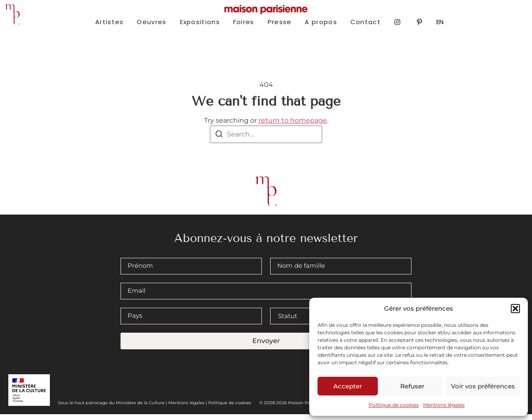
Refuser (412, 386)
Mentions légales (444, 405)
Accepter (348, 386)
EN (440, 22)
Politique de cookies (394, 405)
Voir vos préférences (483, 386)
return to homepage (293, 127)
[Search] (219, 141)
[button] (515, 309)
